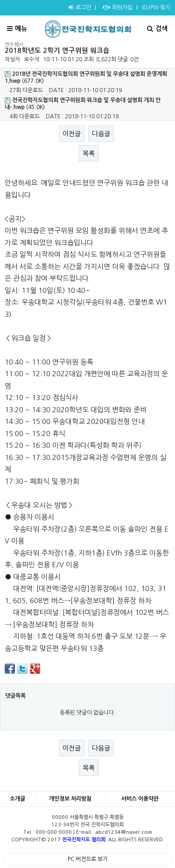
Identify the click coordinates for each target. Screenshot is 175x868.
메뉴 (17, 29)
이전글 (72, 134)
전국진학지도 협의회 (84, 840)
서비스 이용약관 (140, 799)
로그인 (79, 7)
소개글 (17, 799)
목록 (89, 153)
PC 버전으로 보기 (88, 859)
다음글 (101, 134)
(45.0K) (83, 104)
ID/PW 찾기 (156, 7)
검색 (157, 29)
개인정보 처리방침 (70, 799)
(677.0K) (86, 77)
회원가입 (116, 7)
